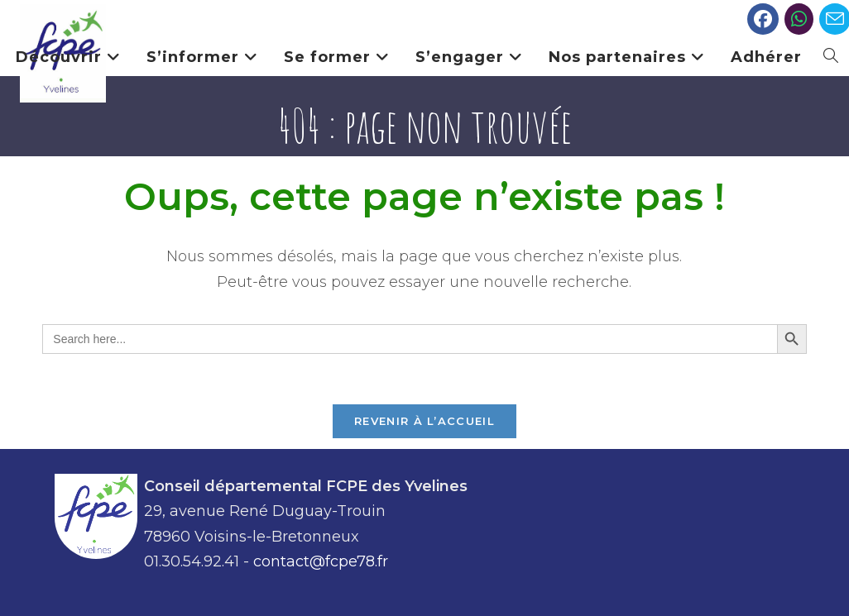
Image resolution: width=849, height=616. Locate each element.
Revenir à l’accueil (424, 421)
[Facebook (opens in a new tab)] (763, 19)
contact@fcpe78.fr (321, 561)
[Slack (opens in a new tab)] (799, 19)
